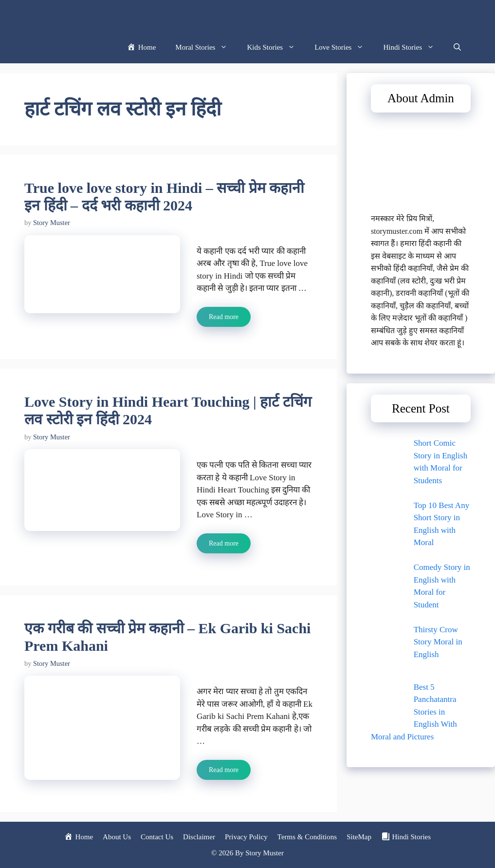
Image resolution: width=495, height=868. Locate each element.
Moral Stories (206, 47)
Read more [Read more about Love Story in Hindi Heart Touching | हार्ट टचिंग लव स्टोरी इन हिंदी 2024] (224, 543)
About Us (117, 837)
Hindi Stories (413, 47)
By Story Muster (259, 853)
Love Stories (344, 47)
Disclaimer (199, 837)
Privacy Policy (246, 837)
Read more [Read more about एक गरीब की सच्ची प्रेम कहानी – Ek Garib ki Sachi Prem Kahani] (224, 770)
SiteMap (359, 837)
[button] (457, 47)
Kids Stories (276, 47)
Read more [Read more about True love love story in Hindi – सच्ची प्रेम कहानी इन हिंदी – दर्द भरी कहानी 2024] (224, 317)
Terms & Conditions (307, 837)
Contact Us (157, 837)
